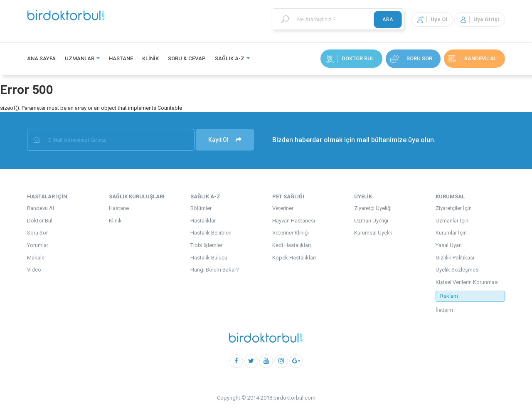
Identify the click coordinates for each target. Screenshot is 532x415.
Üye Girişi (480, 19)
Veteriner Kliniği (291, 233)
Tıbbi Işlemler (206, 245)
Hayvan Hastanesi (294, 221)
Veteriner (283, 208)
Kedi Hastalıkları (292, 245)
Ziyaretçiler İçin (454, 208)
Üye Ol (432, 19)
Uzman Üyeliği (371, 221)
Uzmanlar (82, 58)
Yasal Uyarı (449, 245)
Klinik (150, 58)
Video (34, 270)
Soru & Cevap (187, 58)
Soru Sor (411, 59)
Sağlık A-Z (232, 58)
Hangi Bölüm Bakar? (215, 270)
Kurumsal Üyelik (373, 233)
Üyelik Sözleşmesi (458, 270)
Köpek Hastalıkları (294, 258)
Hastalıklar (203, 221)
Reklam (449, 296)
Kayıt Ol (225, 140)
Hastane (121, 58)
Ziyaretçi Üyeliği (373, 208)
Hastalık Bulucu (209, 258)
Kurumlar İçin (451, 233)
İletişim (444, 310)
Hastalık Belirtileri (211, 233)
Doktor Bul (350, 59)
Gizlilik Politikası (455, 258)
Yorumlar (38, 245)
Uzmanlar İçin (452, 221)
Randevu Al (41, 208)
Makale (36, 258)
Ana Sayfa (41, 58)
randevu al (473, 59)
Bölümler (201, 208)
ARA (388, 19)
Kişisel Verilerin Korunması (467, 282)
